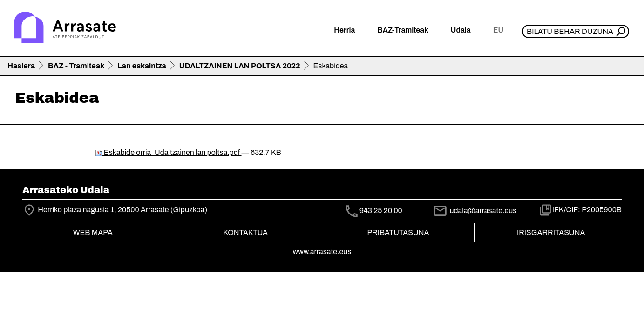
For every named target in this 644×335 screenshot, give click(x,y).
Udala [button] (461, 30)
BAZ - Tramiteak (76, 66)
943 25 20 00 (381, 211)
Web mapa (93, 232)
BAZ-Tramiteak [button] (403, 30)
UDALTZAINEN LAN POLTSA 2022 (240, 66)
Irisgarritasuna (551, 232)
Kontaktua (245, 232)
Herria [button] (344, 30)
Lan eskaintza (142, 66)
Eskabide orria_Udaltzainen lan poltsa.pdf (168, 152)
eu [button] (498, 30)
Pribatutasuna (398, 232)
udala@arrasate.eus (475, 211)
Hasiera (21, 66)
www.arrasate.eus (322, 251)
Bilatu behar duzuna (570, 31)
